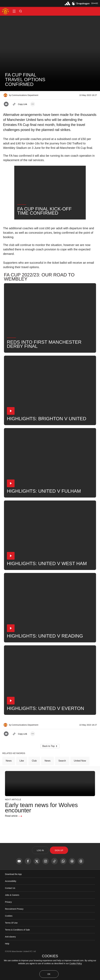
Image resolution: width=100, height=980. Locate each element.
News (9, 782)
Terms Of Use (11, 944)
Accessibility (11, 903)
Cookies (9, 937)
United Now (80, 782)
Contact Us (10, 910)
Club (34, 782)
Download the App (13, 896)
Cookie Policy (76, 963)
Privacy (8, 924)
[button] (14, 11)
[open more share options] (33, 104)
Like (22, 782)
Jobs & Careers (12, 917)
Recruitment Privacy (14, 930)
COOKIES (50, 956)
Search (62, 782)
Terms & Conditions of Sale (17, 951)
